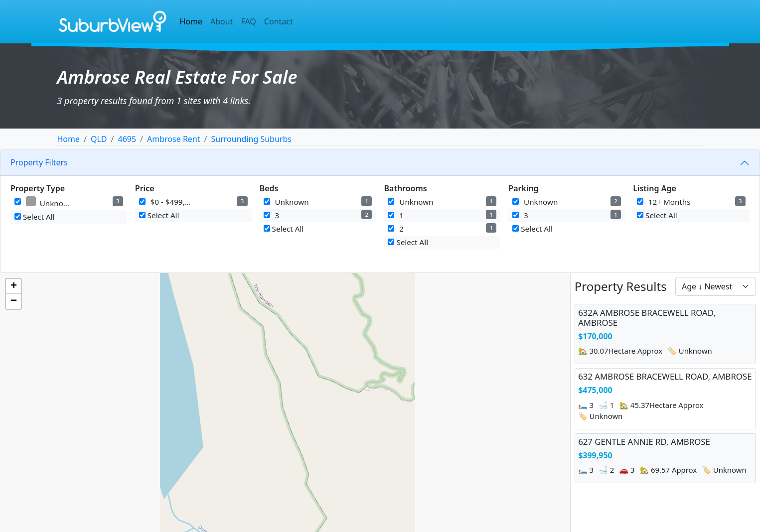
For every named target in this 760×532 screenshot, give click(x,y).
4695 (127, 139)
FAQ (248, 21)
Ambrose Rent (173, 139)
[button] (13, 286)
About (222, 21)
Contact (279, 21)
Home (191, 21)
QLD (99, 139)
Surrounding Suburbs (251, 139)
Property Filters (39, 162)
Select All (35, 217)
